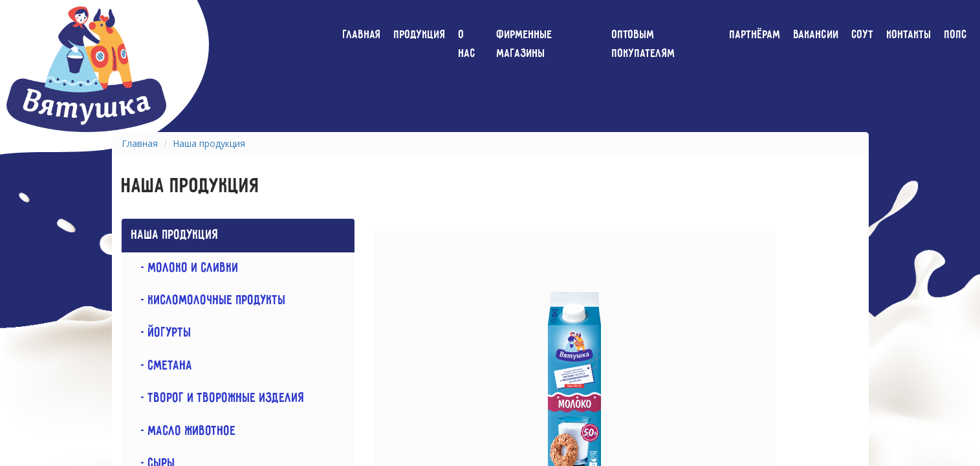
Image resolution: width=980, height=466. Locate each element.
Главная (362, 35)
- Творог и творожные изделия (218, 398)
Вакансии (816, 35)
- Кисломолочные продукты (209, 301)
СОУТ (863, 35)
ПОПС (956, 35)
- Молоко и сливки (185, 268)
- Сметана (162, 366)
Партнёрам (755, 35)
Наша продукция (209, 143)
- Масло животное (184, 431)
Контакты (909, 35)
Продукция (420, 35)
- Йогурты (161, 333)
